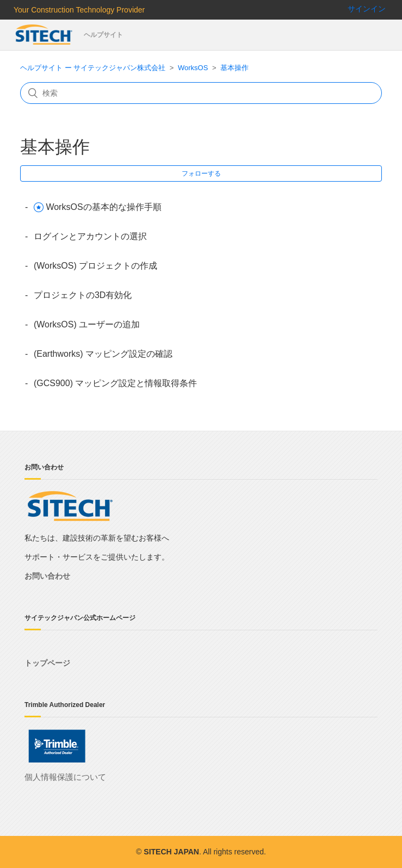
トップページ (47, 663)
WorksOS (193, 68)
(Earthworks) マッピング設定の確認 (103, 354)
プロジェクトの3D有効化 (83, 295)
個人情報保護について (65, 777)
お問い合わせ (47, 576)
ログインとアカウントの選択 (90, 236)
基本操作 (234, 68)
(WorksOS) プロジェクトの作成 (95, 266)
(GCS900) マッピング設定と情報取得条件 (115, 383)
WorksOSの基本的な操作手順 (103, 207)
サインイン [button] (367, 9)
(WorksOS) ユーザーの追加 (87, 324)
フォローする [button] (201, 173)
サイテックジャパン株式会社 (45, 35)
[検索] (201, 93)
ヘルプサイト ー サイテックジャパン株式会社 (93, 68)
